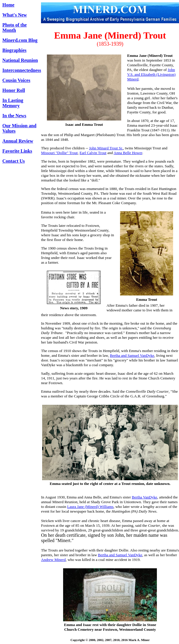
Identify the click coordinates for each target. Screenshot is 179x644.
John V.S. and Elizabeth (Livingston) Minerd (151, 74)
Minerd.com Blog (20, 40)
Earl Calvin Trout (93, 153)
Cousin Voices (16, 80)
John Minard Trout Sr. (106, 148)
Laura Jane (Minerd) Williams (90, 507)
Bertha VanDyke (144, 497)
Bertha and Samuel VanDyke (132, 355)
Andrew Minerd (53, 560)
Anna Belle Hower (128, 153)
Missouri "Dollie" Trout (59, 153)
